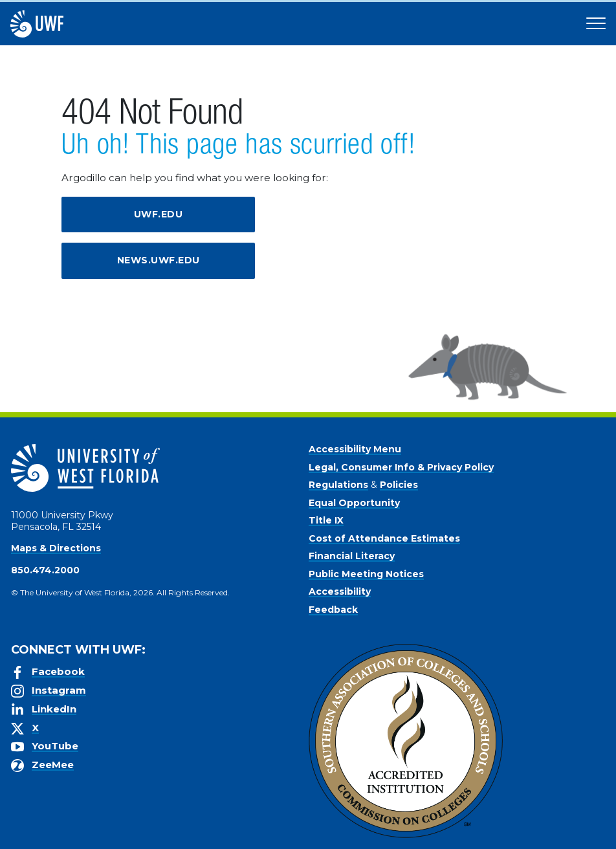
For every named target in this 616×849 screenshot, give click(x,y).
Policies (399, 485)
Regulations (338, 485)
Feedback (333, 610)
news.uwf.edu (159, 260)
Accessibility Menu (355, 449)
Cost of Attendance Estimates (384, 538)
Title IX (326, 520)
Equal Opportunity (354, 503)
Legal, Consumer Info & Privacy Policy (401, 467)
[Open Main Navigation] (596, 24)
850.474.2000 (45, 570)
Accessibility (340, 591)
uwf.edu (159, 214)
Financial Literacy (352, 556)
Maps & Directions (56, 548)
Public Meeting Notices (366, 574)
